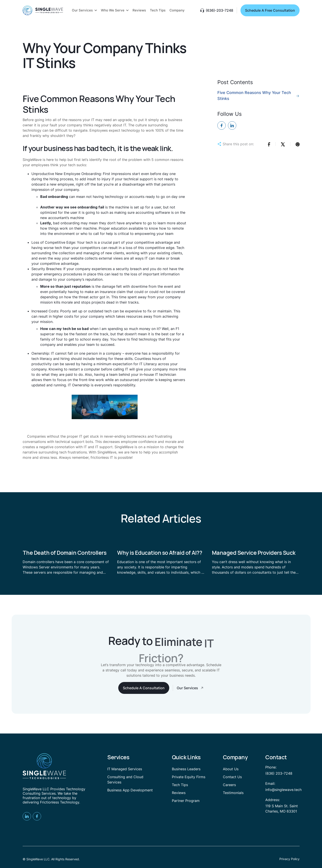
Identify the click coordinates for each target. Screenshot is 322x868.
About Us (231, 769)
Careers (229, 785)
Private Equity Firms (189, 777)
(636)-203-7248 (219, 10)
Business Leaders (186, 769)
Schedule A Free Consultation (270, 10)
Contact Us (232, 777)
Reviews (179, 793)
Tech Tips (180, 785)
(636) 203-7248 (279, 773)
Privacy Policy (289, 859)
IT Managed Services (125, 769)
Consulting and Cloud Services (125, 780)
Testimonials (233, 793)
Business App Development (130, 790)
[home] (43, 10)
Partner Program (186, 801)
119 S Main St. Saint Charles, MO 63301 (282, 809)
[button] (84, 10)
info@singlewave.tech (283, 790)
